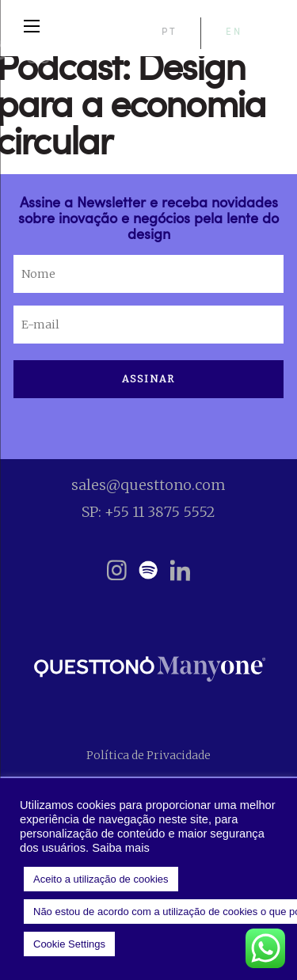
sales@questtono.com (148, 485)
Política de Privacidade (148, 755)
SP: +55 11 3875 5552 (148, 512)
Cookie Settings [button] (69, 944)
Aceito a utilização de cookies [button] (101, 879)
